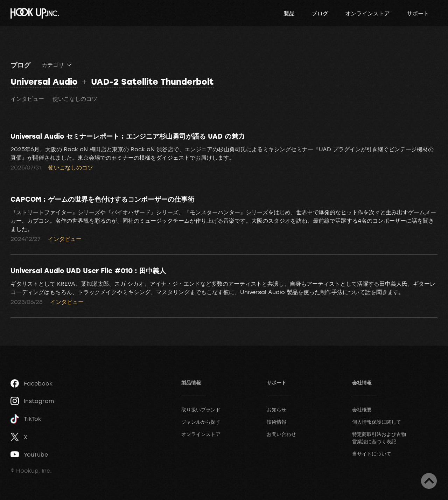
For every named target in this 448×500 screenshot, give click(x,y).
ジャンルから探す (201, 422)
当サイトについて (372, 454)
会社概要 (362, 409)
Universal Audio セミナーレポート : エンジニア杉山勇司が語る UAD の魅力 (128, 136)
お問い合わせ (281, 434)
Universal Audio (44, 81)
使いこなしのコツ (75, 99)
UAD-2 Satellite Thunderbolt (152, 81)
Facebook (31, 383)
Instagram (32, 401)
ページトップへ (429, 481)
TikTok (26, 419)
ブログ (320, 13)
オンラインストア (367, 13)
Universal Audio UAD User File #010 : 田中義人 (88, 270)
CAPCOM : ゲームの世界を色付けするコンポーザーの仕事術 (102, 199)
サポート (418, 13)
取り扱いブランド (201, 409)
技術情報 (276, 422)
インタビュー (27, 99)
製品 (289, 13)
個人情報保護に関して (377, 422)
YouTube (29, 454)
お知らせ (276, 409)
